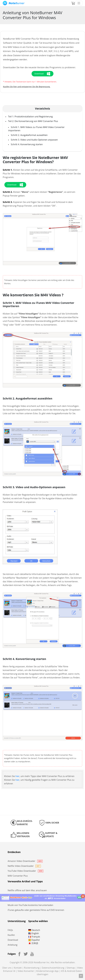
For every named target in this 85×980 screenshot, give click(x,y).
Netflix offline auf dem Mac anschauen (27, 890)
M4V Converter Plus (18, 876)
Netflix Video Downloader (24, 866)
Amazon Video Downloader (25, 861)
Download (13, 940)
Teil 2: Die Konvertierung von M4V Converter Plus (33, 121)
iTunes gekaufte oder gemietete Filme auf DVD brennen (36, 910)
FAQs (10, 930)
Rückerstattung (32, 968)
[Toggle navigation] (79, 3)
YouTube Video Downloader (25, 871)
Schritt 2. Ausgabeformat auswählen (29, 135)
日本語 (33, 943)
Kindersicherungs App (47, 971)
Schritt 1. (8, 170)
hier (17, 776)
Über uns (7, 968)
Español (34, 940)
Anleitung (13, 945)
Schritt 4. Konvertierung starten (27, 144)
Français (34, 937)
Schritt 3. (8, 202)
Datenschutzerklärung (53, 968)
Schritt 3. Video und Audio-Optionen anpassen (34, 140)
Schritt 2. (8, 192)
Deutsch (34, 930)
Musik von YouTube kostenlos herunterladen (30, 905)
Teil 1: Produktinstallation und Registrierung (30, 117)
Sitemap (71, 968)
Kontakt (18, 968)
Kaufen (11, 935)
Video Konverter (26, 971)
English (34, 933)
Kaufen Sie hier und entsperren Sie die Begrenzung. (27, 87)
